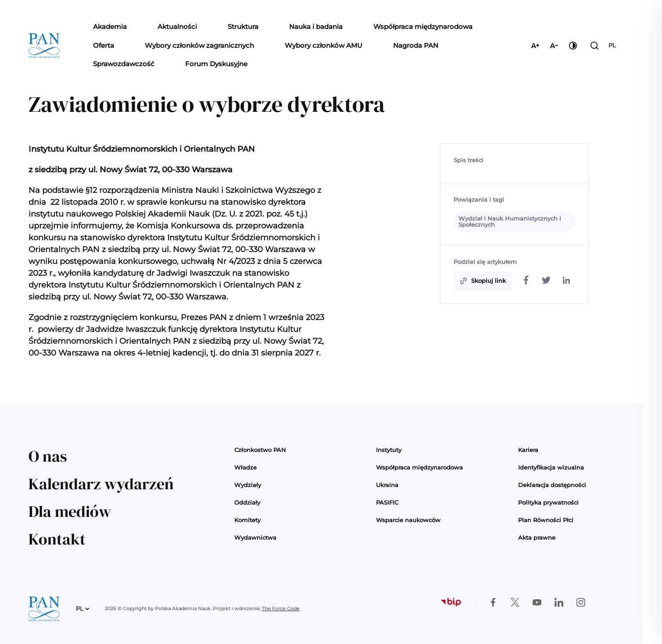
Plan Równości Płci (546, 520)
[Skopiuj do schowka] (483, 281)
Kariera (528, 450)
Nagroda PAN (416, 45)
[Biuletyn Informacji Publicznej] (451, 602)
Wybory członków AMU (324, 45)
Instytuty (389, 450)
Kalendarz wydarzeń (101, 484)
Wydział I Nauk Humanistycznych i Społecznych (510, 221)
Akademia (110, 27)
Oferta (104, 45)
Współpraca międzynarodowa (423, 27)
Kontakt (57, 539)
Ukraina (387, 485)
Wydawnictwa (255, 537)
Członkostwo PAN (260, 450)
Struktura (243, 27)
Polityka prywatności (548, 502)
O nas (48, 456)
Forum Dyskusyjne (216, 64)
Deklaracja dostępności (552, 485)
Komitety (247, 520)
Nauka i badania (316, 27)
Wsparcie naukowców (408, 520)
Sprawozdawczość (124, 64)
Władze (245, 467)
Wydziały (248, 485)
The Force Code (281, 608)
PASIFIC (387, 502)
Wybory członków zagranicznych (199, 45)
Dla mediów (70, 511)
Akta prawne (537, 537)
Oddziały (247, 502)
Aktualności (177, 27)
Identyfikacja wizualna (551, 467)
